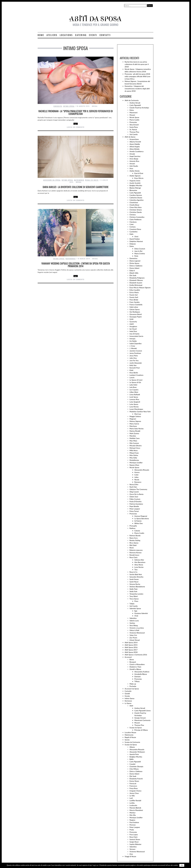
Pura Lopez (134, 835)
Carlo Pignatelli (135, 105)
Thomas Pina (134, 132)
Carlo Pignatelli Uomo (142, 711)
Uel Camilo (134, 134)
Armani (132, 164)
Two (136, 570)
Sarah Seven (134, 579)
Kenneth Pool (135, 368)
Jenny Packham (135, 353)
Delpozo (133, 244)
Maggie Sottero (135, 416)
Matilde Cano (134, 438)
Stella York (133, 591)
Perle (136, 256)
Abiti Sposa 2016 (131, 647)
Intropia (132, 339)
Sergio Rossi (134, 842)
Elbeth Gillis (134, 273)
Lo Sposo (128, 703)
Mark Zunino (134, 433)
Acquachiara (134, 139)
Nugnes (132, 820)
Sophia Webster (135, 844)
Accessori (128, 657)
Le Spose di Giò (135, 382)
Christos (133, 215)
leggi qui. (96, 865)
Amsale (132, 154)
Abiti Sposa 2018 (131, 652)
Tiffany (137, 681)
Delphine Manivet (136, 241)
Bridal (95, 106)
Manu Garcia (134, 424)
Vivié (136, 616)
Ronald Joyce (134, 555)
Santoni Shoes (135, 839)
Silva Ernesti (134, 125)
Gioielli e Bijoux (135, 669)
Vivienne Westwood (137, 633)
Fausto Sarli (134, 297)
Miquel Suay (134, 453)
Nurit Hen (133, 487)
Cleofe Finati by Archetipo (139, 108)
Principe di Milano (141, 730)
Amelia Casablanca (136, 151)
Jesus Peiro (134, 356)
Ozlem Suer (134, 497)
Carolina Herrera (136, 195)
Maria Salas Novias (136, 429)
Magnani (133, 419)
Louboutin (133, 805)
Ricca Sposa (134, 543)
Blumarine (133, 190)
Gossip (127, 696)
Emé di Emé (139, 173)
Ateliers (52, 35)
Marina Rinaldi (135, 431)
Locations (66, 35)
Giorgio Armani (140, 718)
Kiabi (131, 370)
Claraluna (133, 222)
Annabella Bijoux (141, 674)
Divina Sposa (134, 263)
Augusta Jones (135, 181)
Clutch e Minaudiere (137, 664)
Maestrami (133, 112)
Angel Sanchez (135, 156)
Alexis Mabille (135, 144)
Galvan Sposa (134, 309)
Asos (131, 168)
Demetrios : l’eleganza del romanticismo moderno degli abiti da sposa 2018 (137, 89)
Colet (131, 224)
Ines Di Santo (134, 334)
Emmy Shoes (134, 781)
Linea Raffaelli (135, 394)
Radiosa (132, 528)
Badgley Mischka (136, 185)
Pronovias (133, 122)
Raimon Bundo (135, 535)
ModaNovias (134, 460)
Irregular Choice (135, 791)
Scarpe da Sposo (136, 728)
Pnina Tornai (134, 511)
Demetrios (133, 258)
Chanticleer (134, 202)
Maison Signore (135, 421)
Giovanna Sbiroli (136, 314)
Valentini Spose (135, 608)
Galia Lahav (134, 307)
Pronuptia (133, 526)
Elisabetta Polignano (137, 278)
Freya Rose (134, 788)
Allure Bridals (134, 149)
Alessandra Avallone (142, 672)
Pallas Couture (135, 499)
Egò (136, 611)
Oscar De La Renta (136, 494)
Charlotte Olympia (136, 766)
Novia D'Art (134, 484)
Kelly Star (133, 365)
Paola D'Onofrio (135, 501)
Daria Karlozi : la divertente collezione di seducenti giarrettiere (76, 187)
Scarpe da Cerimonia (132, 742)
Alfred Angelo (135, 147)
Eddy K (132, 271)
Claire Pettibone (135, 219)
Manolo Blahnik (135, 808)
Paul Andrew (134, 822)
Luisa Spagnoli (135, 402)
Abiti (131, 706)
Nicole (137, 480)
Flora (136, 601)
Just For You (134, 360)
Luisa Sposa (134, 404)
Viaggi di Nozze (130, 856)
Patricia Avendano (136, 504)
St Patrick (138, 521)
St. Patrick (133, 130)
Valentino (133, 618)
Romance (138, 482)
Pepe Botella (134, 506)
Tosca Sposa (134, 599)
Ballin (132, 759)
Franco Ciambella (136, 305)
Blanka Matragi (135, 188)
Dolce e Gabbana (136, 266)
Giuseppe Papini (136, 317)
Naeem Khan (134, 465)
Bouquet (133, 662)
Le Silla (132, 796)
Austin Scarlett (135, 183)
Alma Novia (139, 565)
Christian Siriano (136, 210)
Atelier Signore (135, 176)
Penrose (132, 825)
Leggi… (76, 124)
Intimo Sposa (69, 106)
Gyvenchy (133, 322)
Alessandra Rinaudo (142, 470)
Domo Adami (134, 268)
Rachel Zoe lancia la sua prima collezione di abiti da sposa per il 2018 (137, 64)
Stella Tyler (134, 589)
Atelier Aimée (135, 171)
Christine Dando (136, 212)
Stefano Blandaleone (137, 587)
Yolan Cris (133, 635)
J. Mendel (133, 348)
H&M (132, 324)
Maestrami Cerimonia (142, 720)
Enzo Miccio (139, 178)
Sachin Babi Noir (136, 574)
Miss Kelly (133, 458)
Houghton (133, 326)
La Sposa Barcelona (142, 518)
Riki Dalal (133, 545)
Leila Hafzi (133, 385)
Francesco (133, 786)
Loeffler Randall (135, 800)
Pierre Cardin (134, 120)
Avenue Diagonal (141, 516)
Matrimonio (79, 180)
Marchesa (133, 426)
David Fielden (135, 239)
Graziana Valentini (141, 613)
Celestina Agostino (136, 200)
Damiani (137, 676)
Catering (81, 35)
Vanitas (132, 623)
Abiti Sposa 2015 (131, 645)
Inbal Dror (133, 331)
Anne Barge (134, 159)
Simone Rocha (135, 584)
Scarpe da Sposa (131, 745)
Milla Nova (134, 450)
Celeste (137, 531)
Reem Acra (134, 538)
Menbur (132, 813)
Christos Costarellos (137, 217)
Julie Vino (133, 358)
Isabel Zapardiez (136, 343)
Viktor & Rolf (134, 630)
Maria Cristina (140, 253)
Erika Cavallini (135, 290)
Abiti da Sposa (130, 137)
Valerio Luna (134, 621)
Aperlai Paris (134, 754)
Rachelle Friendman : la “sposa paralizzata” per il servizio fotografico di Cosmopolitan (76, 112)
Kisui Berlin (134, 373)
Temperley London (136, 594)
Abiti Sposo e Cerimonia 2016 (136, 655)
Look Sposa (134, 397)
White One (138, 523)
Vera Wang (134, 625)
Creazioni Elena (135, 229)
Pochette (133, 686)
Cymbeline (133, 232)
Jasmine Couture (136, 351)
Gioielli (127, 694)
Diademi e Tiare (135, 667)
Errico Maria (134, 292)
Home (41, 35)
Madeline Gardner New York (140, 412)
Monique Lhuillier (136, 463)
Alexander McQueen (137, 752)
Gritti (131, 319)
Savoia (127, 740)
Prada (132, 830)
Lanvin (132, 377)
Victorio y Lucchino (137, 628)
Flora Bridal (134, 300)
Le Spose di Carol (136, 380)
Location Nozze (130, 732)
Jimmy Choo (134, 793)
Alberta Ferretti (135, 142)
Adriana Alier (139, 560)
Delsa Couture (140, 249)
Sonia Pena (134, 127)
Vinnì (136, 236)
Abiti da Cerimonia (132, 100)
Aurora (137, 472)
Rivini (132, 548)
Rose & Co (133, 572)
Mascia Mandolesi (136, 810)
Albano (132, 747)
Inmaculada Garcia (136, 336)
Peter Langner (135, 509)
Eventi (93, 35)
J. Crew (132, 346)
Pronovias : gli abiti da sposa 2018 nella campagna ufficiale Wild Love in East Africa (137, 76)
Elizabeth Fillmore (136, 280)
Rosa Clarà (133, 557)
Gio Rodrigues (135, 312)
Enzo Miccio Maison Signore (140, 288)
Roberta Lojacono (136, 550)
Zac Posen (133, 638)
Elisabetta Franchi (136, 779)
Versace (132, 849)
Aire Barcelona (140, 562)
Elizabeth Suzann (136, 283)
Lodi (131, 798)
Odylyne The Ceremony (138, 489)
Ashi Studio (134, 166)
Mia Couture (134, 443)
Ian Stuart (133, 329)
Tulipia (132, 604)
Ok (182, 865)
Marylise (133, 436)
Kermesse (128, 701)
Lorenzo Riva (134, 399)
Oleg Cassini (134, 492)
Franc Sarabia (134, 302)
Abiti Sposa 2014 (131, 642)
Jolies (136, 477)
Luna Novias (134, 407)
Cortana (132, 227)
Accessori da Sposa (52, 180)
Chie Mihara (134, 769)
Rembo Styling (135, 540)
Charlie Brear (134, 205)
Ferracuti (133, 783)
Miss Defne (134, 455)
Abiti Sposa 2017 (131, 650)
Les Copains (134, 390)
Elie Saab (133, 275)
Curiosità (58, 106)
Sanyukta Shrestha (136, 577)
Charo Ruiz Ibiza (135, 207)
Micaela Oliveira (136, 446)
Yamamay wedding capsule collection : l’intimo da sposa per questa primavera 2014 (76, 265)
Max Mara (133, 441)
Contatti (105, 35)
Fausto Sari (134, 295)
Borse (132, 659)
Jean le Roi (138, 251)
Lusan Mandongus (136, 409)
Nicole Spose (134, 117)
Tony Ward (134, 596)
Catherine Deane (136, 198)
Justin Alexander (136, 363)
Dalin (131, 234)
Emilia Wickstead (136, 285)
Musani (132, 115)
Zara (131, 854)
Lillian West (134, 392)
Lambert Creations (136, 375)
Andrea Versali (135, 103)
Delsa (132, 110)
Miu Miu (133, 815)
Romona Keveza (135, 553)
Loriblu (132, 803)
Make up (133, 684)
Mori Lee (138, 414)
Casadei (132, 764)
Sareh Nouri (134, 582)
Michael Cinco (135, 448)
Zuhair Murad (135, 640)
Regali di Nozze (92, 180)
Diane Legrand (135, 261)
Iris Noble (133, 341)
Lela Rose (133, 387)
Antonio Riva (134, 161)
